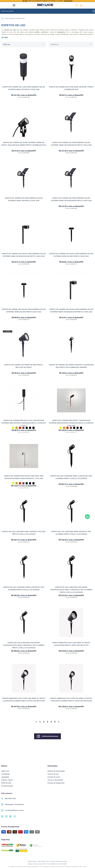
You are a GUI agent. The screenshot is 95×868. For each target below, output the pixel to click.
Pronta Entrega (7, 785)
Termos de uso (53, 773)
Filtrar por (7, 44)
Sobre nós (5, 770)
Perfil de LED (6, 782)
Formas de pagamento (56, 782)
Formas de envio (54, 776)
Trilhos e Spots (7, 779)
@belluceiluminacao (47, 736)
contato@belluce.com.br (13, 810)
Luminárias (6, 773)
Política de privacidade (56, 770)
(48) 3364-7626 (9, 798)
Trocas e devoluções (55, 779)
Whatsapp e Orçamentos (13, 804)
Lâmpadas (5, 776)
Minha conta (77, 5)
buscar (94, 11)
